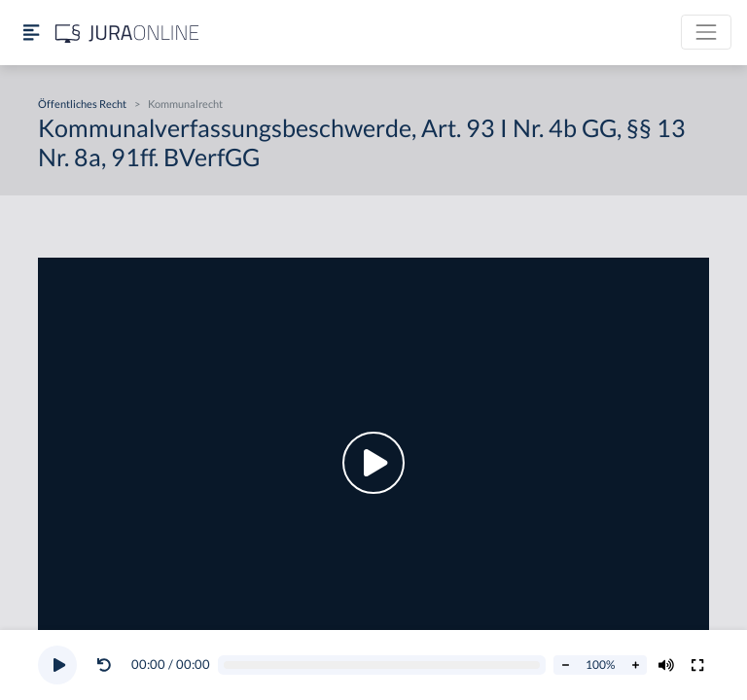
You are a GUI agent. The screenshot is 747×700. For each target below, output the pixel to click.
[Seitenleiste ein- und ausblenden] (31, 33)
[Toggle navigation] (706, 32)
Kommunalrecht (185, 104)
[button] (108, 665)
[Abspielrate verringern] (565, 665)
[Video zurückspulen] (104, 665)
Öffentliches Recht (82, 104)
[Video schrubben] (382, 665)
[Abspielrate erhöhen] (635, 665)
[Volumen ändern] (666, 665)
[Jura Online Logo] (127, 33)
